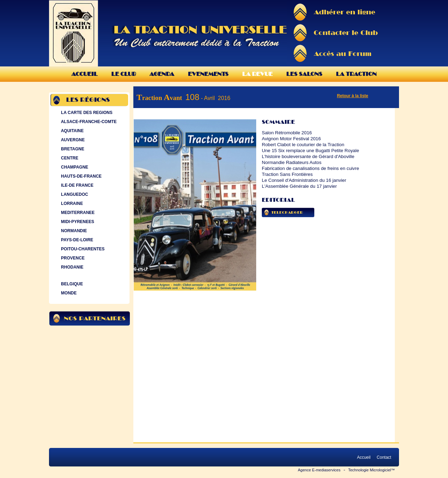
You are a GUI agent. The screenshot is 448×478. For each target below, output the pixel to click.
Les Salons (304, 74)
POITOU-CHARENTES (82, 249)
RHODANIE (71, 267)
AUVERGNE (72, 140)
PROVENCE (72, 258)
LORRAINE (71, 204)
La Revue (257, 74)
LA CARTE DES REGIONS (86, 113)
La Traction (356, 74)
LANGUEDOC (74, 194)
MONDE (68, 293)
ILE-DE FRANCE (76, 185)
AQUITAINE (72, 131)
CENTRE (69, 158)
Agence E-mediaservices (319, 470)
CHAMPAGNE (74, 167)
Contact (384, 457)
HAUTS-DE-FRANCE (80, 176)
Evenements (208, 74)
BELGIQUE (71, 284)
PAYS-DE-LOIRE (76, 240)
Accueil (85, 74)
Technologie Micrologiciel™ (372, 470)
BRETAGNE (72, 149)
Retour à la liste (353, 96)
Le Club (124, 74)
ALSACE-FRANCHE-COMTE (88, 122)
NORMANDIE (73, 231)
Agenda (162, 74)
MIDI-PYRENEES (77, 222)
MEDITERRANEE (77, 213)
